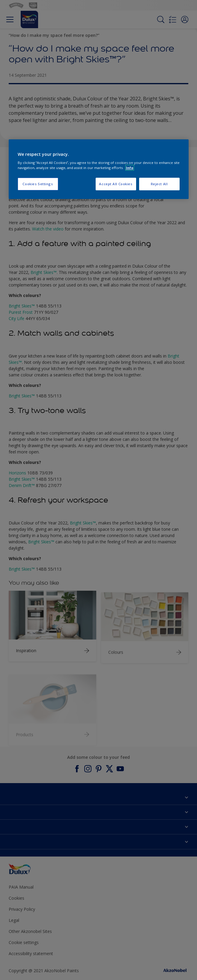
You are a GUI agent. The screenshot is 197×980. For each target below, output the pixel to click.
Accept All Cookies (116, 184)
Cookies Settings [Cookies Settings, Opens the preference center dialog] (38, 184)
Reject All (159, 184)
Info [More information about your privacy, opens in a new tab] (130, 168)
